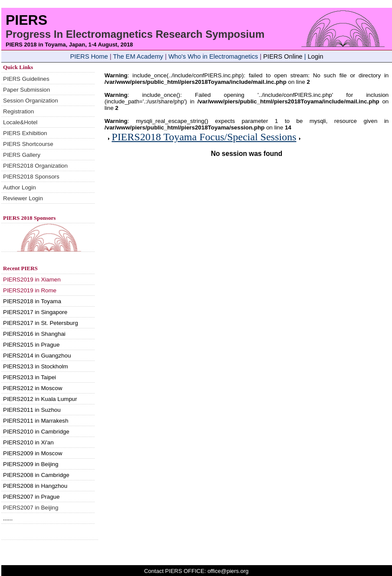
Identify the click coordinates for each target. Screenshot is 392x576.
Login (316, 56)
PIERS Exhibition (25, 133)
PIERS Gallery (22, 155)
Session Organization (31, 101)
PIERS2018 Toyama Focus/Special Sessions (204, 137)
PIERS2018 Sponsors (31, 177)
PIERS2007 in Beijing (31, 508)
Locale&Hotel (20, 122)
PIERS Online (283, 56)
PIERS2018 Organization (35, 166)
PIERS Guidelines (26, 79)
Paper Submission (26, 90)
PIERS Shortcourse (28, 144)
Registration (18, 111)
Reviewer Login (23, 198)
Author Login (20, 187)
